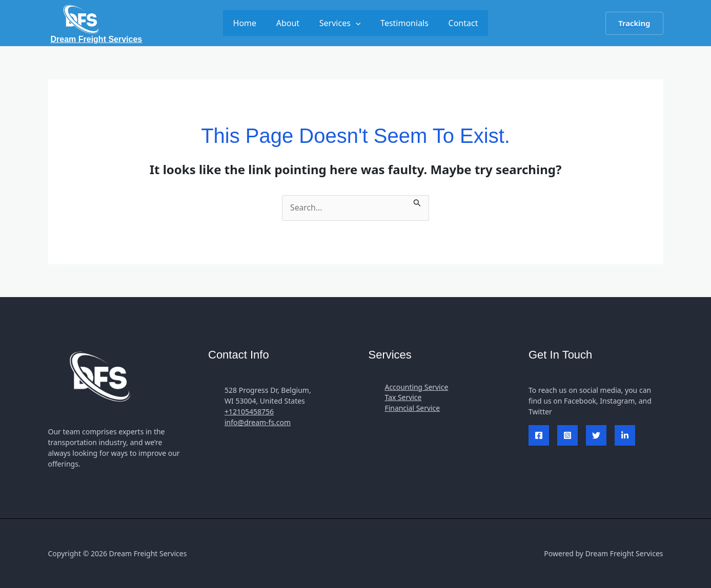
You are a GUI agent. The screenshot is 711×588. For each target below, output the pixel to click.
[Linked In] (625, 436)
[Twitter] (596, 436)
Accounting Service (417, 387)
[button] (634, 23)
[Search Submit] (418, 201)
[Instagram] (567, 436)
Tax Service (403, 398)
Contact (456, 23)
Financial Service (413, 409)
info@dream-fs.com (258, 423)
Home (252, 23)
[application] (356, 23)
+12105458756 (249, 412)
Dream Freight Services (97, 39)
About (291, 23)
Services (340, 23)
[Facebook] (539, 436)
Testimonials (401, 23)
